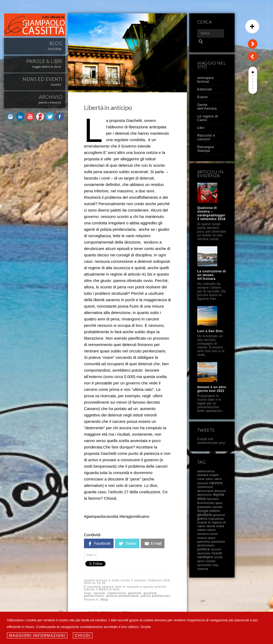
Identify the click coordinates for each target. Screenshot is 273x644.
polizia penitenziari (156, 596)
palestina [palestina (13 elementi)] (204, 542)
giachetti (135, 593)
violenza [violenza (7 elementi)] (203, 569)
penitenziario (94, 596)
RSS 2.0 (105, 589)
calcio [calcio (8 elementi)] (218, 479)
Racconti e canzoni (206, 137)
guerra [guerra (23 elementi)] (202, 519)
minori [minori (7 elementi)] (214, 534)
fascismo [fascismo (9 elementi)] (213, 499)
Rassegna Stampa (206, 149)
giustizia (150, 593)
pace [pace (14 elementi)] (212, 538)
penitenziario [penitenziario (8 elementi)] (206, 545)
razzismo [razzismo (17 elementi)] (204, 553)
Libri (201, 128)
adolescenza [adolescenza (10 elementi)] (206, 471)
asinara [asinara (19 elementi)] (203, 475)
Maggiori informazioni (37, 635)
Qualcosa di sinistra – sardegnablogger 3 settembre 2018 (211, 213)
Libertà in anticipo (108, 107)
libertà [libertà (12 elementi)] (211, 526)
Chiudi (83, 635)
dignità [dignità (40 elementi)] (219, 494)
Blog (104, 599)
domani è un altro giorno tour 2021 (212, 389)
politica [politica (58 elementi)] (203, 549)
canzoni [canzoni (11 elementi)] (203, 483)
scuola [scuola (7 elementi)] (218, 557)
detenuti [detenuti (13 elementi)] (220, 491)
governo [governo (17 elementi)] (219, 515)
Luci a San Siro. (210, 331)
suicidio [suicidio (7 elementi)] (210, 561)
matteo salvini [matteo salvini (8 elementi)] (206, 530)
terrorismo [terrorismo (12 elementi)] (204, 565)
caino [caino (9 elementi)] (209, 479)
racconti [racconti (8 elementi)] (216, 549)
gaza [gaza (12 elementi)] (219, 503)
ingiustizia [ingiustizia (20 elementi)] (216, 518)
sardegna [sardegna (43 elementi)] (205, 557)
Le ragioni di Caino (208, 118)
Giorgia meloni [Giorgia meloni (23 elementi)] (208, 511)
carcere (99, 593)
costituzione (117, 593)
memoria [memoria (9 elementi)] (203, 534)
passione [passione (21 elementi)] (218, 542)
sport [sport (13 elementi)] (201, 561)
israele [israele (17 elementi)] (202, 522)
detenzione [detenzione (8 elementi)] (205, 495)
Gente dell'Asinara (207, 107)
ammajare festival (206, 80)
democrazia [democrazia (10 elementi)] (205, 491)
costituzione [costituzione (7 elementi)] (205, 487)
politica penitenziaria (123, 596)
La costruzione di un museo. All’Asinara (212, 275)
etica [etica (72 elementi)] (202, 499)
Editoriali (205, 89)
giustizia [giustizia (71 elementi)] (205, 515)
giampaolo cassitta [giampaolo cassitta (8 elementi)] (210, 507)
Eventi (202, 97)
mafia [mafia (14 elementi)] (220, 526)
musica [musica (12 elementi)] (202, 538)
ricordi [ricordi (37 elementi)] (217, 553)
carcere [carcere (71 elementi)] (216, 483)
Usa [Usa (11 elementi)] (216, 565)
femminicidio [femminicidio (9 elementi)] (206, 503)
